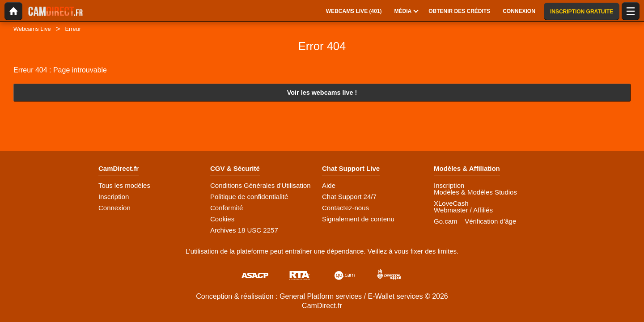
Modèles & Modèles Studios (475, 192)
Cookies (222, 219)
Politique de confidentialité (249, 197)
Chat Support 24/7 (349, 197)
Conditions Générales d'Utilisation (261, 185)
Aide (329, 185)
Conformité (227, 208)
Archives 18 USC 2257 (244, 230)
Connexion (114, 208)
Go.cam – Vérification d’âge (475, 221)
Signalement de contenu (358, 219)
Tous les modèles (124, 185)
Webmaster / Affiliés (463, 210)
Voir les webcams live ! (322, 93)
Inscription (114, 197)
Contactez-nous (345, 208)
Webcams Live (32, 29)
